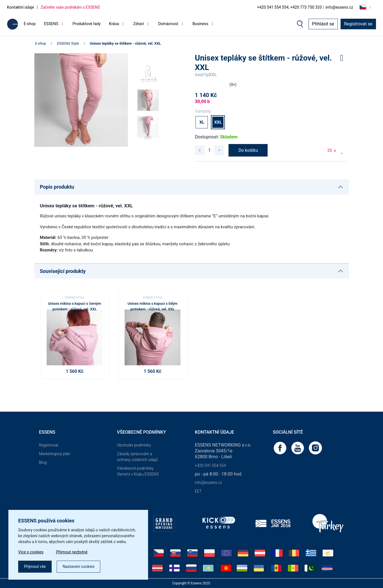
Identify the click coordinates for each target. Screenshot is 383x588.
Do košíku (248, 150)
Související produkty (63, 271)
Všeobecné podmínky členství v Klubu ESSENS (138, 471)
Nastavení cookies (78, 567)
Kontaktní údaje (21, 7)
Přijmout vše (35, 567)
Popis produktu (57, 187)
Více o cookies (31, 552)
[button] (148, 136)
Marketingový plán (55, 454)
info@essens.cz (339, 7)
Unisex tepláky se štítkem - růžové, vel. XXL (126, 43)
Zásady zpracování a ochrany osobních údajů (137, 457)
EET (198, 491)
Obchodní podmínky (134, 445)
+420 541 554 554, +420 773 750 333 (289, 7)
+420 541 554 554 (210, 465)
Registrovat (49, 445)
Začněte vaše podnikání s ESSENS (70, 7)
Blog (43, 462)
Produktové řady (86, 24)
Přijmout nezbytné (72, 552)
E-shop (30, 24)
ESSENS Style (68, 43)
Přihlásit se (323, 24)
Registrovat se (358, 24)
